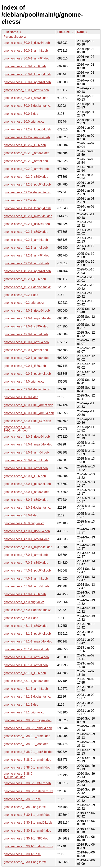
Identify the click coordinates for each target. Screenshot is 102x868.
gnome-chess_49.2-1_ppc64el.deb (27, 271)
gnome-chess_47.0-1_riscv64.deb (27, 531)
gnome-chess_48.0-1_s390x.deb (26, 500)
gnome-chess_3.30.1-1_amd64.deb (28, 823)
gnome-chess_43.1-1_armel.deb (26, 665)
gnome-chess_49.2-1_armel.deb (26, 248)
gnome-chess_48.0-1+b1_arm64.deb (29, 413)
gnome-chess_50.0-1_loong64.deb (27, 74)
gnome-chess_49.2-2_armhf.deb (26, 161)
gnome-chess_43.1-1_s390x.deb (26, 626)
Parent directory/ (15, 37)
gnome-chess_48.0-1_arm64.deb (26, 452)
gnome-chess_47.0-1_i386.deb (25, 594)
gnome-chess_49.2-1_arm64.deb (26, 263)
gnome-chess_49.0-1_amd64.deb (27, 358)
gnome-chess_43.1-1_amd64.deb (27, 681)
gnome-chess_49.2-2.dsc (21, 200)
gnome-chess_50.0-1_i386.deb (25, 66)
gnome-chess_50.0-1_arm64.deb (26, 90)
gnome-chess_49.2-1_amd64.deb (27, 255)
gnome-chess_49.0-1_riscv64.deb (27, 311)
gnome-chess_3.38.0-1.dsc (22, 799)
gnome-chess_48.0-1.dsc (21, 515)
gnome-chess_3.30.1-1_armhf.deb (27, 815)
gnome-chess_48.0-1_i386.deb (25, 476)
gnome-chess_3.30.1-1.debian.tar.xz (28, 846)
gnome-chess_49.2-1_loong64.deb (27, 208)
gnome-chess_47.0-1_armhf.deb (26, 579)
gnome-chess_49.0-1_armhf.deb (26, 350)
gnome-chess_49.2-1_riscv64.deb (27, 224)
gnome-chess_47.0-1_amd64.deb (27, 539)
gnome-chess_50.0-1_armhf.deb (26, 51)
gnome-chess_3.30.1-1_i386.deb (26, 838)
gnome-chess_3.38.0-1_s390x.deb (27, 783)
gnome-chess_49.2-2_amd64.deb (27, 153)
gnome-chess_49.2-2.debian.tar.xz (27, 192)
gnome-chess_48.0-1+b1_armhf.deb (28, 405)
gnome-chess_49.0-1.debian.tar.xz (27, 389)
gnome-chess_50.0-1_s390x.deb (26, 98)
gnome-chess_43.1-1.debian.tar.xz (27, 697)
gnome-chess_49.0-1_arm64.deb (26, 342)
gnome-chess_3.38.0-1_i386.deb (26, 744)
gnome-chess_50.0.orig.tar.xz (24, 122)
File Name (11, 32)
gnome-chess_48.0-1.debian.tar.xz (27, 508)
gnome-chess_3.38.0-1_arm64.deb (27, 760)
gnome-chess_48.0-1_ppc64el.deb (27, 484)
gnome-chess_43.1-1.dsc (21, 705)
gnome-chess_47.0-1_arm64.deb (26, 586)
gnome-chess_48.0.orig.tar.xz (24, 523)
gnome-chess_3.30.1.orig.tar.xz (25, 862)
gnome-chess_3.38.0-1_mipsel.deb (28, 720)
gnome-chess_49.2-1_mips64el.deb (28, 216)
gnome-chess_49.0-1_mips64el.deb (28, 318)
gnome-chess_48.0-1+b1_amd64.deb (17, 429)
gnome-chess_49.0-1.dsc (21, 397)
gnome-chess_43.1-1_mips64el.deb (28, 641)
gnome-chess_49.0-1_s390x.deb (26, 326)
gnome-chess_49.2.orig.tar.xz (24, 303)
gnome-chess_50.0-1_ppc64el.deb (27, 82)
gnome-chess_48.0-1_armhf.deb (26, 460)
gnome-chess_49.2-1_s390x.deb (26, 232)
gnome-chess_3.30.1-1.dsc (22, 854)
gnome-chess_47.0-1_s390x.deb (26, 563)
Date (80, 32)
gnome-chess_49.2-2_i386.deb (25, 145)
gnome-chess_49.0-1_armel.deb (26, 334)
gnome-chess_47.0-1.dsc (21, 618)
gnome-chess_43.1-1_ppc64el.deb (27, 634)
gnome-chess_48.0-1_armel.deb (26, 468)
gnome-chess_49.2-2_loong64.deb (27, 129)
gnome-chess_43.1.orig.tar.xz (24, 712)
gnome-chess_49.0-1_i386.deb (25, 366)
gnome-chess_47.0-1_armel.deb (26, 555)
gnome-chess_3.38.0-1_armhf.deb (27, 767)
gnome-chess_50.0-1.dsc (21, 114)
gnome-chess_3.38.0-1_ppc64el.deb (29, 752)
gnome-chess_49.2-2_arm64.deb (26, 169)
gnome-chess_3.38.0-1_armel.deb (27, 736)
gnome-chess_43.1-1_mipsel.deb (26, 649)
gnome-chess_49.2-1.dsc (21, 295)
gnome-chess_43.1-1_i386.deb (25, 673)
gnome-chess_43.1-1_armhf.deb (26, 689)
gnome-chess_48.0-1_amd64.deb (27, 492)
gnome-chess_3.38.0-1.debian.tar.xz (28, 791)
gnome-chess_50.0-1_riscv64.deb (27, 43)
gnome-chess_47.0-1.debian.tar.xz (27, 610)
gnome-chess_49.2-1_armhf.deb (26, 240)
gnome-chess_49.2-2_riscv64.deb (27, 137)
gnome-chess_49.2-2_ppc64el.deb (27, 184)
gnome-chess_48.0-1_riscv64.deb (27, 437)
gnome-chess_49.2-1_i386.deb (25, 279)
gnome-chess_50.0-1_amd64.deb (27, 58)
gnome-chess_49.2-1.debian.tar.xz (27, 287)
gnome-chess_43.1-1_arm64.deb (26, 657)
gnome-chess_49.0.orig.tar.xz (24, 381)
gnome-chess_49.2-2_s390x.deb (26, 177)
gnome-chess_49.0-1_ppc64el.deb (27, 374)
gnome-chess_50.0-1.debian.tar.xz (27, 106)
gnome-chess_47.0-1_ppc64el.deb (27, 570)
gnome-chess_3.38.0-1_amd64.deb (28, 728)
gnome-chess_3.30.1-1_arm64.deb (27, 831)
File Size (64, 32)
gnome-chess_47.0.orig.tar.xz (24, 602)
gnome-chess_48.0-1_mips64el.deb (28, 444)
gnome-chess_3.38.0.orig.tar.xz (25, 807)
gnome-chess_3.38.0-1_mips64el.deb (18, 775)
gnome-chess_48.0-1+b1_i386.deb (27, 421)
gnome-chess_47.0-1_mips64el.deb (28, 547)
